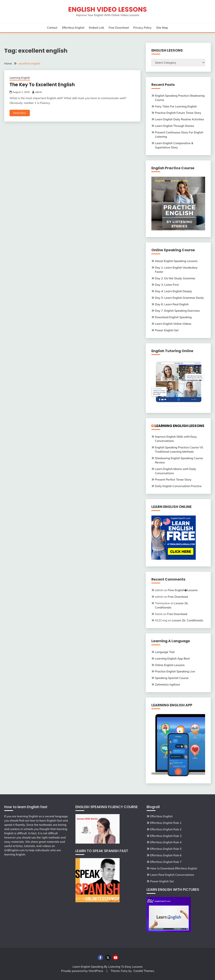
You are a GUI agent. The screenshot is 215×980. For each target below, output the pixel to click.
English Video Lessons (107, 9)
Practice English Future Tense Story (178, 113)
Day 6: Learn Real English (172, 304)
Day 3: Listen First (167, 285)
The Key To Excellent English (42, 85)
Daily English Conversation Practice (178, 486)
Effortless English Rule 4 (166, 842)
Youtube (116, 958)
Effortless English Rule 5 (166, 849)
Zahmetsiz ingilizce (167, 684)
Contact (52, 28)
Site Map (162, 28)
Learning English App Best (172, 658)
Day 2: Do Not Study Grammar (175, 278)
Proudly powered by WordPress (83, 971)
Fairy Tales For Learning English (176, 106)
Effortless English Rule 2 (166, 829)
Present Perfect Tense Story (173, 479)
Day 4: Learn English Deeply (173, 291)
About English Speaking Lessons (176, 261)
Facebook (100, 958)
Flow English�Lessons (183, 590)
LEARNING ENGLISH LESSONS (179, 426)
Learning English (20, 78)
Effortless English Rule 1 (166, 823)
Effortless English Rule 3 (166, 836)
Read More (20, 113)
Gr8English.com (14, 850)
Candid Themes (144, 971)
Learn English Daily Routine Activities (179, 119)
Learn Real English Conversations (172, 875)
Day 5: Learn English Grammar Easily (179, 298)
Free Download (119, 28)
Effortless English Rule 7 (166, 862)
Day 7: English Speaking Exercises (177, 311)
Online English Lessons (170, 665)
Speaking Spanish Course (172, 678)
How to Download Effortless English (174, 868)
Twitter (108, 958)
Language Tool (165, 652)
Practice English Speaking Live (175, 671)
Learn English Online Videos (173, 324)
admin (39, 92)
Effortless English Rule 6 (166, 855)
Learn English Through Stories (175, 126)
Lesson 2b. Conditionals (188, 620)
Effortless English (73, 28)
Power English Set (167, 330)
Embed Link (96, 28)
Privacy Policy (142, 28)
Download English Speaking (173, 317)
